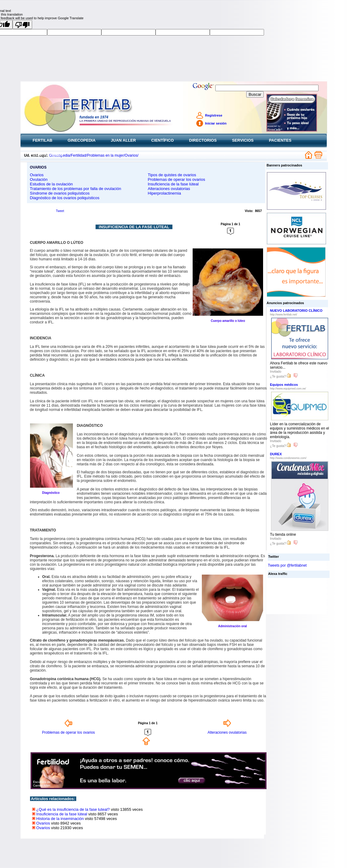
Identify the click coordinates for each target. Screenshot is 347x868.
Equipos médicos (284, 385)
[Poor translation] (22, 24)
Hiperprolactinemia (164, 193)
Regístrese (214, 115)
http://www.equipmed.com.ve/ (288, 389)
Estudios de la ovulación (51, 184)
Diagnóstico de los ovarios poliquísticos (65, 198)
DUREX (276, 454)
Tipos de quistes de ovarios (172, 175)
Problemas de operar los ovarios (177, 179)
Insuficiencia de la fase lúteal (173, 184)
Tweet (60, 211)
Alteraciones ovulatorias (169, 189)
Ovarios (37, 175)
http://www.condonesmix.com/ (288, 458)
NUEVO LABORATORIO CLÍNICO (296, 311)
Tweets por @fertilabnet (287, 565)
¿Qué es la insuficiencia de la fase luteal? (73, 809)
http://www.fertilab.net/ (284, 315)
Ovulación (39, 179)
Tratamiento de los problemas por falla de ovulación (76, 189)
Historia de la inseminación (60, 819)
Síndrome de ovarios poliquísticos (60, 193)
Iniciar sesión (216, 123)
